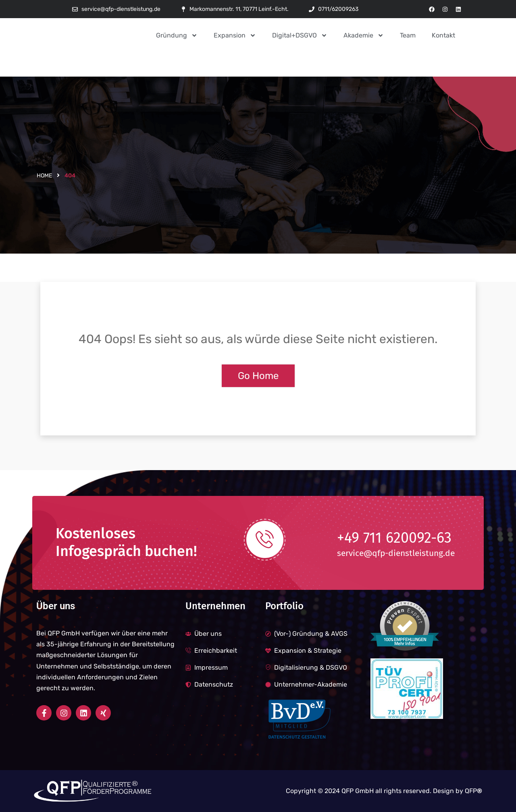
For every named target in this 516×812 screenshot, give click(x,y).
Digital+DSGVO (300, 35)
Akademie (364, 35)
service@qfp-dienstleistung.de (396, 553)
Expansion (235, 35)
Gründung (177, 35)
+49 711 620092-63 (394, 538)
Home (44, 176)
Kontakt (443, 35)
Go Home (258, 376)
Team (408, 35)
